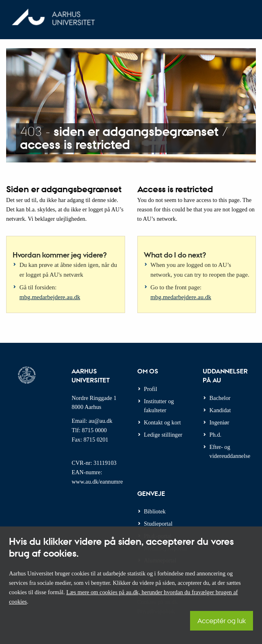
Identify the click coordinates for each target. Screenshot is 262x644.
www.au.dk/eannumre (97, 482)
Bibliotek (155, 511)
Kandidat (220, 410)
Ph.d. (215, 435)
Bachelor (220, 398)
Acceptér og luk (222, 621)
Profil (151, 389)
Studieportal (158, 524)
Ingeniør (219, 422)
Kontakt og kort (162, 422)
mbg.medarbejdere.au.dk (50, 297)
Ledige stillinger (163, 435)
